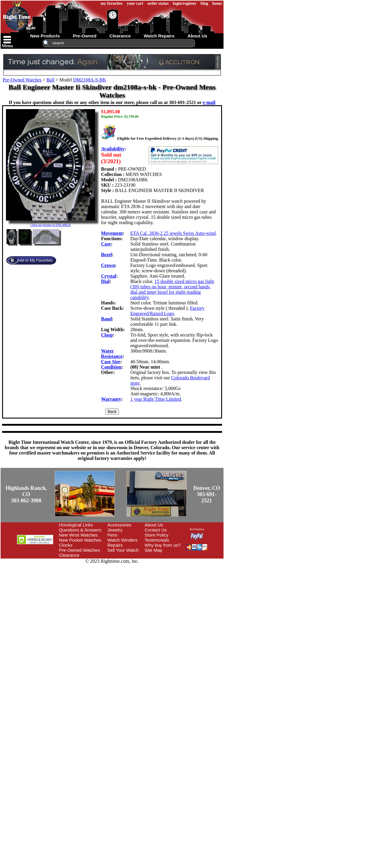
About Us (154, 525)
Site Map (154, 550)
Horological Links (76, 525)
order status (158, 3)
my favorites (111, 3)
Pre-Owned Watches (22, 80)
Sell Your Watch (123, 550)
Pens (112, 535)
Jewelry (115, 530)
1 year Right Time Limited (156, 399)
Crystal (109, 276)
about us (198, 36)
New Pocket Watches (80, 540)
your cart (135, 3)
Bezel (106, 255)
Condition (111, 367)
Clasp (107, 335)
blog (204, 3)
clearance (120, 36)
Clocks (66, 545)
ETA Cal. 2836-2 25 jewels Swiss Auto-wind (173, 233)
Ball (50, 80)
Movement (112, 233)
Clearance (69, 555)
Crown (108, 265)
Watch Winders (122, 540)
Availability (113, 149)
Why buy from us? (163, 545)
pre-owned (85, 36)
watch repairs (159, 36)
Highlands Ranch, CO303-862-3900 (26, 494)
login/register (185, 3)
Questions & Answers (80, 530)
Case (106, 244)
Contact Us (156, 530)
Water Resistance (112, 354)
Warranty (111, 399)
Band (106, 319)
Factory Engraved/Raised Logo (167, 311)
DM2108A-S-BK (90, 80)
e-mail (209, 102)
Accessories (119, 525)
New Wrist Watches (78, 535)
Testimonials (157, 540)
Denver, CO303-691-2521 (207, 494)
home (217, 3)
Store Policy (157, 535)
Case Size (111, 362)
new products (45, 36)
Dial (105, 281)
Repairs (115, 545)
